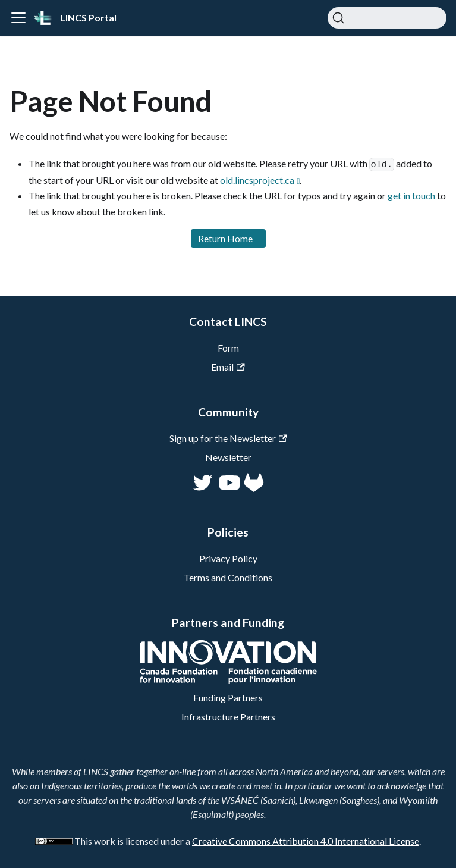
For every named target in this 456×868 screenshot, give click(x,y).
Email (228, 367)
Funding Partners (228, 698)
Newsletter (228, 457)
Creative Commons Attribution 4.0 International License (306, 841)
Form (228, 348)
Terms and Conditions (228, 577)
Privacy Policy (228, 558)
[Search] (387, 18)
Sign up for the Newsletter (228, 438)
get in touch (411, 195)
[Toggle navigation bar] (18, 18)
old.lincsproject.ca (257, 180)
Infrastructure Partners (228, 717)
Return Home (225, 238)
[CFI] (228, 680)
